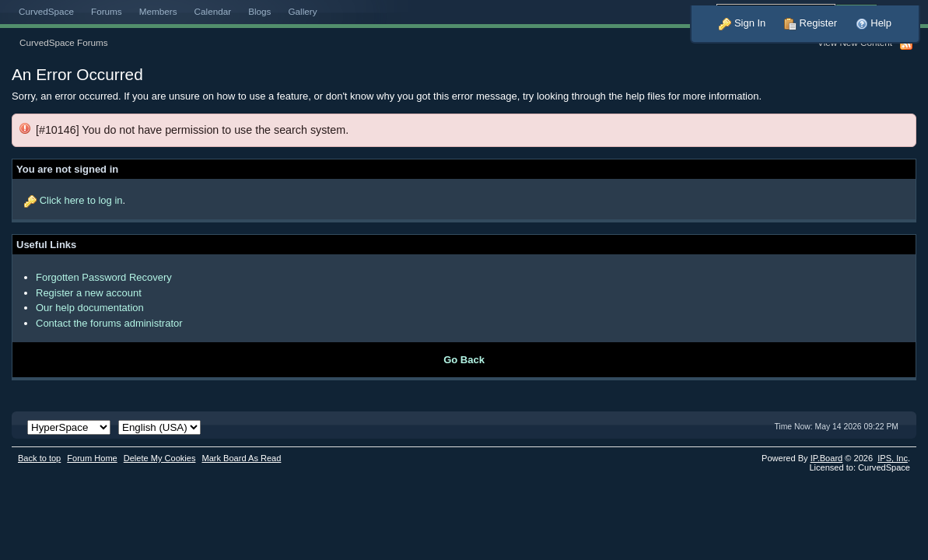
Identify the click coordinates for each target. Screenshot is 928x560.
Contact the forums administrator (109, 323)
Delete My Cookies (160, 458)
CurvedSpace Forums (64, 42)
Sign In (742, 23)
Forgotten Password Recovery (104, 277)
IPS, (893, 458)
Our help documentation (90, 308)
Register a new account (89, 293)
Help (874, 23)
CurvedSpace (46, 11)
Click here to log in (81, 200)
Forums (107, 11)
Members (158, 11)
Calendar (213, 11)
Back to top (39, 458)
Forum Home (92, 458)
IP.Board (827, 458)
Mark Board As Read (241, 458)
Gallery (302, 11)
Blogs (259, 11)
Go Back (464, 360)
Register (811, 23)
